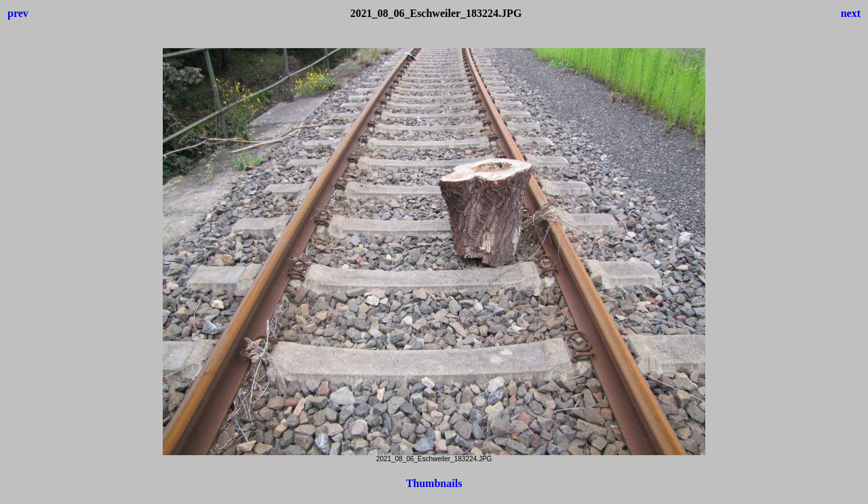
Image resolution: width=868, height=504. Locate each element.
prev (18, 13)
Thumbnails (434, 483)
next (851, 13)
